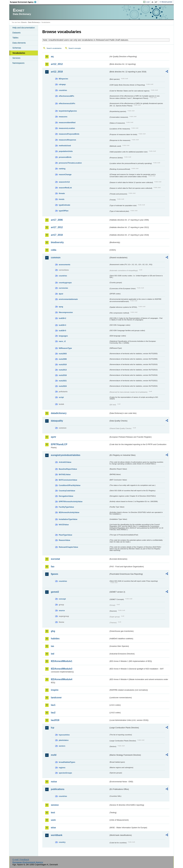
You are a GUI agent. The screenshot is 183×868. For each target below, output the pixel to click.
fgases (55, 574)
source (62, 610)
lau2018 (55, 720)
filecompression (66, 312)
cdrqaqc (62, 84)
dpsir (61, 294)
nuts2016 (63, 375)
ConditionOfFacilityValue (70, 485)
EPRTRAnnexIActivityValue (71, 502)
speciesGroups (65, 773)
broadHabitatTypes (67, 762)
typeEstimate (64, 205)
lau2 (53, 713)
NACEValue (64, 525)
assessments (64, 265)
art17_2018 (57, 235)
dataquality (57, 421)
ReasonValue (64, 540)
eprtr (53, 437)
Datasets (17, 33)
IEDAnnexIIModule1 (62, 661)
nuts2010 (63, 364)
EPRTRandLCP (59, 444)
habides (55, 639)
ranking (62, 169)
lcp (53, 728)
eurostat (55, 559)
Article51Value (65, 462)
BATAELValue (65, 474)
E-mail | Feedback (21, 860)
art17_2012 (57, 227)
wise (53, 828)
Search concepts (75, 48)
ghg (53, 631)
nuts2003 (63, 354)
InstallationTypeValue (68, 519)
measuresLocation (67, 128)
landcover (56, 698)
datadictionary (59, 413)
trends (62, 199)
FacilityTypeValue (66, 507)
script (61, 397)
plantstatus (64, 740)
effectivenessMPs (66, 96)
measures (63, 117)
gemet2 (55, 592)
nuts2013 (63, 370)
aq (52, 56)
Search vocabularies (54, 48)
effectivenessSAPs (67, 103)
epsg (61, 307)
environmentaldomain (68, 299)
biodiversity (57, 242)
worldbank (57, 835)
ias (52, 646)
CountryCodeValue (67, 491)
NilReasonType (65, 348)
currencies (63, 288)
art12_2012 (57, 64)
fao (53, 567)
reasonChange (65, 174)
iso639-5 (62, 331)
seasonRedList (65, 188)
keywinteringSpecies (68, 111)
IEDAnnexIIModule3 (62, 669)
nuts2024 (63, 386)
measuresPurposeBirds (69, 134)
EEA (24, 2)
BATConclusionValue (68, 480)
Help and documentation (24, 28)
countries (63, 90)
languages (63, 336)
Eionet (24, 22)
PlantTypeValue (65, 535)
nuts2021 (63, 381)
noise (54, 782)
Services (16, 58)
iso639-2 (62, 318)
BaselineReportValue (68, 469)
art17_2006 (57, 220)
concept (62, 599)
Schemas (17, 48)
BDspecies (63, 79)
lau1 (53, 705)
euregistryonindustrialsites (66, 455)
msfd (54, 755)
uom (53, 820)
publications (58, 789)
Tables (15, 38)
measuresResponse (67, 140)
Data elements (19, 43)
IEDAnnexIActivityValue (69, 512)
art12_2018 (57, 72)
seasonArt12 (64, 182)
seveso (55, 805)
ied (53, 654)
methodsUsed (65, 146)
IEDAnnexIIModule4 (62, 679)
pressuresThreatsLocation (70, 163)
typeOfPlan (64, 211)
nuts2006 (63, 359)
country (62, 842)
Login (148, 2)
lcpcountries (64, 735)
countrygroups (65, 283)
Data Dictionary (34, 22)
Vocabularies (19, 53)
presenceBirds (65, 157)
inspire (55, 690)
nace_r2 (62, 341)
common (56, 258)
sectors (62, 746)
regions (62, 768)
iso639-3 (62, 325)
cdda (54, 250)
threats (62, 193)
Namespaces (18, 63)
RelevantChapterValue (68, 547)
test (53, 813)
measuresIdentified (67, 122)
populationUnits (66, 151)
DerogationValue (66, 496)
